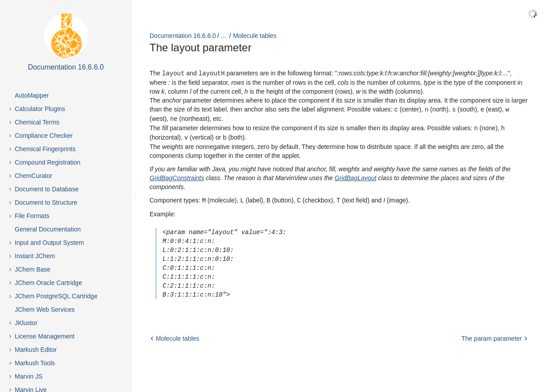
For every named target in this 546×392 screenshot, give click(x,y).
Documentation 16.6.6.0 (183, 36)
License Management (45, 336)
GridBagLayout (356, 176)
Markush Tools (35, 363)
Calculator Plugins (40, 109)
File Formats (32, 216)
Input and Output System (49, 243)
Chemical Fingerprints (45, 149)
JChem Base (33, 269)
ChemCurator (33, 176)
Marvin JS (29, 376)
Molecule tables (255, 36)
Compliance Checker (44, 136)
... (224, 36)
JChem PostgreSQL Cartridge (56, 296)
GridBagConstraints (177, 176)
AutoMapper (32, 95)
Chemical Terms (37, 122)
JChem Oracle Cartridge (48, 283)
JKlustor (26, 323)
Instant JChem (35, 256)
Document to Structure (46, 202)
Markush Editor (36, 350)
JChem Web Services (45, 309)
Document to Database (47, 189)
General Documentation (48, 229)
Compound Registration (48, 162)
